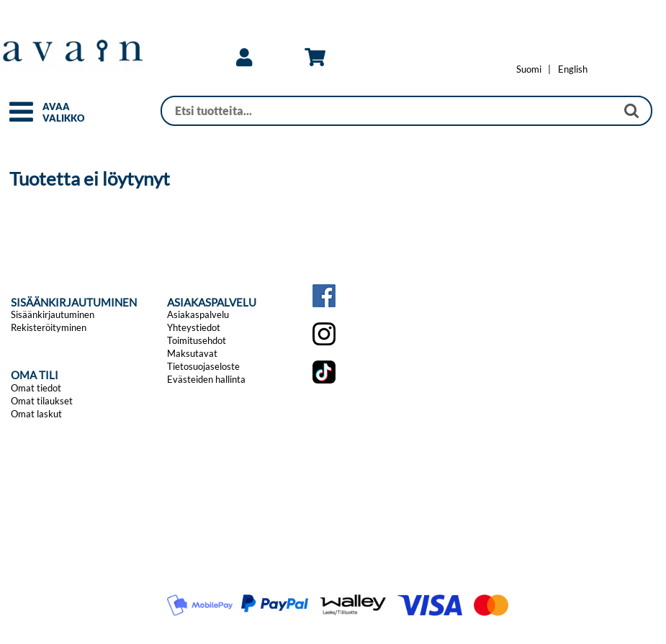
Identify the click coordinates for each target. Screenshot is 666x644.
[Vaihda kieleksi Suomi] (529, 69)
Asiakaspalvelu (198, 314)
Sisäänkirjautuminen (53, 314)
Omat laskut (36, 414)
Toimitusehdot (197, 340)
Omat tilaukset (42, 401)
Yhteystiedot (194, 327)
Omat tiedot (36, 388)
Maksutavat (192, 353)
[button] (21, 118)
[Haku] (389, 111)
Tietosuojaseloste (203, 366)
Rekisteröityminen (49, 327)
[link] (244, 58)
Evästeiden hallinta (206, 379)
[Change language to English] (573, 69)
